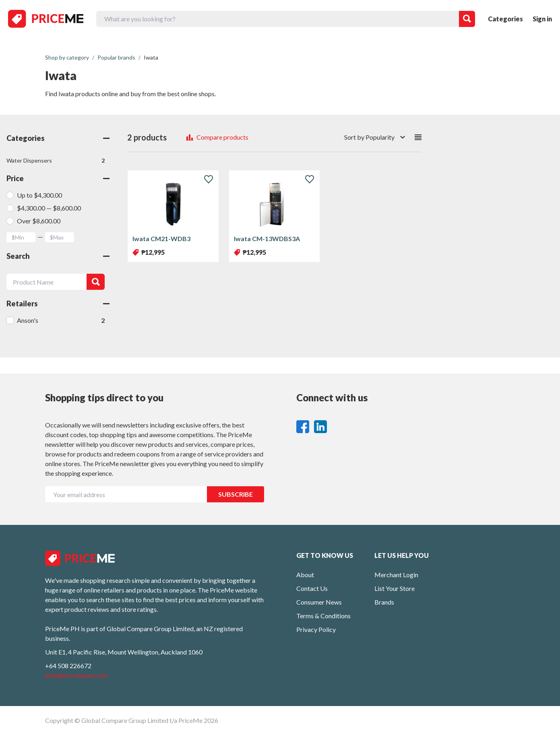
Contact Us (312, 588)
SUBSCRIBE (236, 494)
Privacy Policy (316, 629)
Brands (384, 602)
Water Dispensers (56, 161)
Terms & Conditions (323, 616)
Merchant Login (396, 575)
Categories (505, 19)
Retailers (58, 303)
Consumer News (319, 602)
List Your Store (395, 588)
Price (58, 178)
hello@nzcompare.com (77, 675)
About (305, 575)
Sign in (542, 19)
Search (58, 256)
